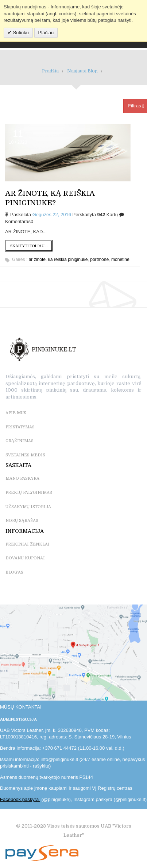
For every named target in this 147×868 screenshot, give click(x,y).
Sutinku (20, 33)
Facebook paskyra (20, 799)
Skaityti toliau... (29, 246)
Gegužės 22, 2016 (52, 215)
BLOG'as (14, 572)
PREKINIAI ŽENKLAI (28, 544)
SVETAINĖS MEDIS (25, 455)
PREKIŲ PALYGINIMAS (29, 493)
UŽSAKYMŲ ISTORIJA (28, 507)
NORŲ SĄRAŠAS (22, 521)
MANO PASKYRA (22, 478)
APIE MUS (16, 413)
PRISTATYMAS (20, 427)
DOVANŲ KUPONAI (25, 558)
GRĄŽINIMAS (20, 441)
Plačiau (46, 33)
